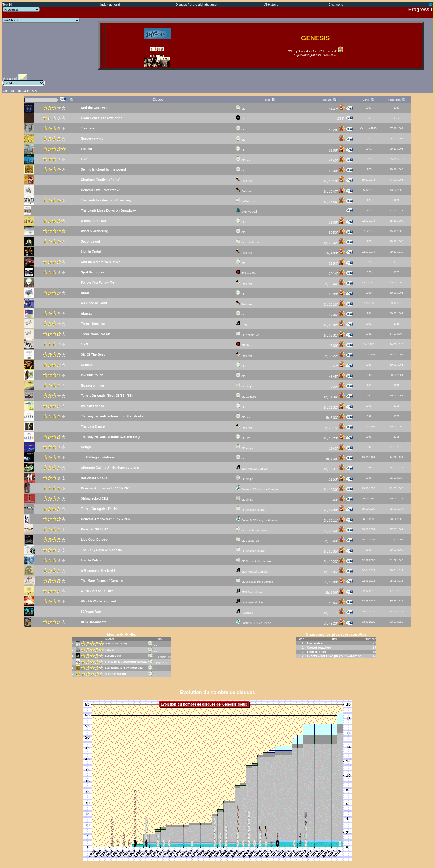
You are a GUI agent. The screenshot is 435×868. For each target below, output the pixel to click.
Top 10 (7, 5)
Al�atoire (271, 5)
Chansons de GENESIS (20, 91)
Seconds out (113, 656)
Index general (110, 5)
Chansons (336, 5)
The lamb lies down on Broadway (126, 662)
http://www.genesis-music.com (315, 55)
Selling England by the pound (124, 668)
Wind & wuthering (116, 644)
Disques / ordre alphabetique (196, 5)
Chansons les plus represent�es (336, 634)
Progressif (420, 10)
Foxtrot (110, 650)
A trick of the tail (115, 674)
